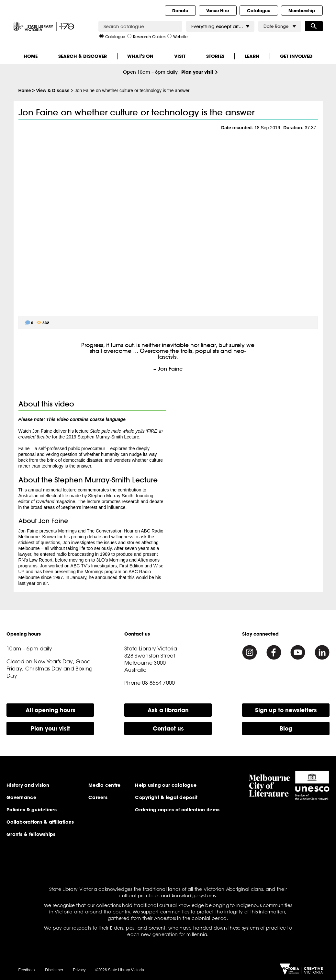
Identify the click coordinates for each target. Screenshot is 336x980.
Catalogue (259, 11)
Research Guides (146, 36)
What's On (140, 56)
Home (31, 56)
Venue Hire (218, 11)
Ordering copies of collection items (177, 810)
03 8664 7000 (159, 683)
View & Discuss (53, 90)
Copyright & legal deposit (166, 797)
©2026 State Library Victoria (120, 970)
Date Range (280, 26)
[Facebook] (274, 652)
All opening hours (50, 710)
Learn (252, 56)
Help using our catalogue (166, 785)
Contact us (168, 728)
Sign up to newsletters (286, 710)
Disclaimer (54, 970)
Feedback (27, 970)
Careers (98, 797)
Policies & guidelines (32, 810)
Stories (215, 56)
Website (178, 36)
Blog (286, 728)
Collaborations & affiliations (40, 822)
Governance (21, 797)
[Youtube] (298, 652)
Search (314, 26)
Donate (180, 11)
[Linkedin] (322, 652)
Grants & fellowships (31, 834)
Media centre (104, 785)
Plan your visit (197, 72)
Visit (180, 56)
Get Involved (296, 56)
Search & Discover (83, 56)
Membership (302, 11)
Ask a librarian (168, 710)
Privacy (79, 970)
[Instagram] (250, 652)
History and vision (28, 785)
